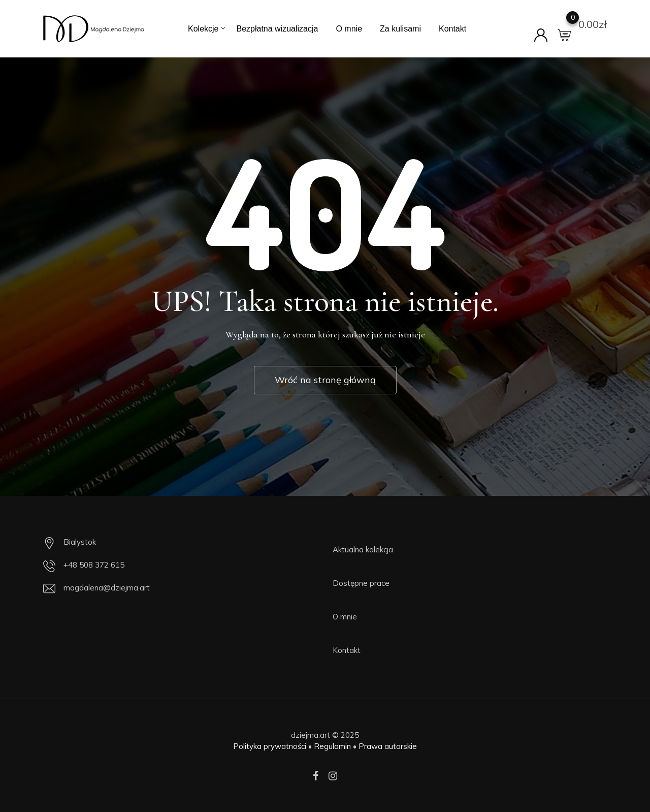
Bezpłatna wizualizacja (277, 29)
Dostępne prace (361, 583)
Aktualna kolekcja (363, 550)
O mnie (349, 29)
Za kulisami (400, 29)
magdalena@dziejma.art (107, 588)
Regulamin (332, 746)
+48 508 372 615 (94, 565)
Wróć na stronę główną (325, 380)
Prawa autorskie (388, 746)
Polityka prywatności (270, 746)
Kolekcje (203, 29)
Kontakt (452, 29)
